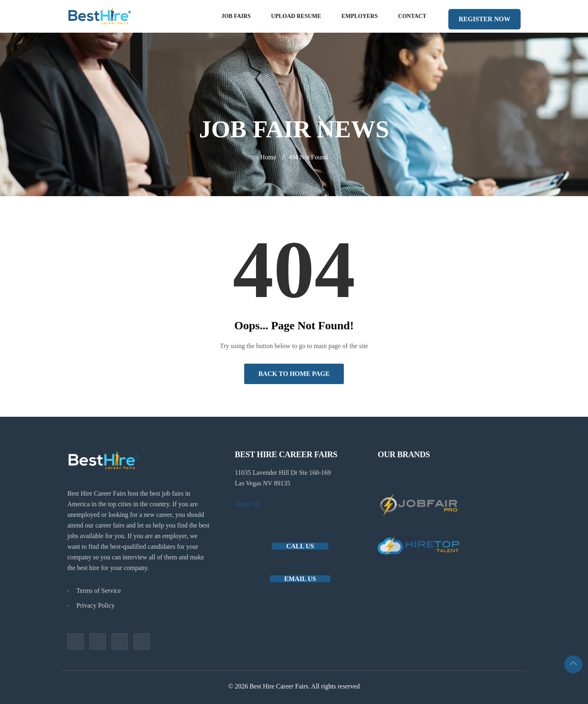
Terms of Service (99, 591)
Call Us (300, 546)
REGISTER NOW (484, 19)
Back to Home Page (294, 374)
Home (268, 157)
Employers (360, 16)
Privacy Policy (96, 605)
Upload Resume (296, 16)
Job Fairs (236, 16)
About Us (247, 504)
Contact (412, 16)
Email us (300, 579)
